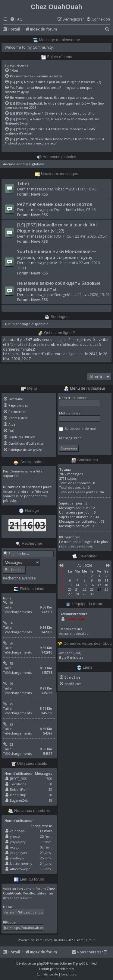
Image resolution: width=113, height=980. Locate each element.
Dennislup (18, 795)
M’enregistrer (70, 438)
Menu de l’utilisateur (85, 389)
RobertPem (19, 789)
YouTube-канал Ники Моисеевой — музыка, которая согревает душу (57, 254)
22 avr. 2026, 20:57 (91, 236)
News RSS (39, 194)
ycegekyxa (18, 853)
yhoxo (15, 836)
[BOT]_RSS (63, 236)
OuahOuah (75, 619)
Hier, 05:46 (86, 210)
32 (50, 789)
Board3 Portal (44, 940)
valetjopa (17, 831)
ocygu (15, 847)
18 (50, 800)
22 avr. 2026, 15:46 (93, 295)
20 (50, 795)
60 (50, 784)
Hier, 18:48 (87, 189)
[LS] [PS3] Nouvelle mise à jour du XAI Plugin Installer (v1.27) (57, 228)
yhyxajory (18, 842)
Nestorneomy (21, 863)
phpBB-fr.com (65, 969)
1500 (49, 779)
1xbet (23, 183)
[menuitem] (16, 19)
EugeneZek (19, 800)
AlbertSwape (20, 869)
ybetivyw (17, 858)
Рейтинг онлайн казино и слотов (55, 204)
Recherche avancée (19, 578)
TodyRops (18, 784)
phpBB (42, 963)
